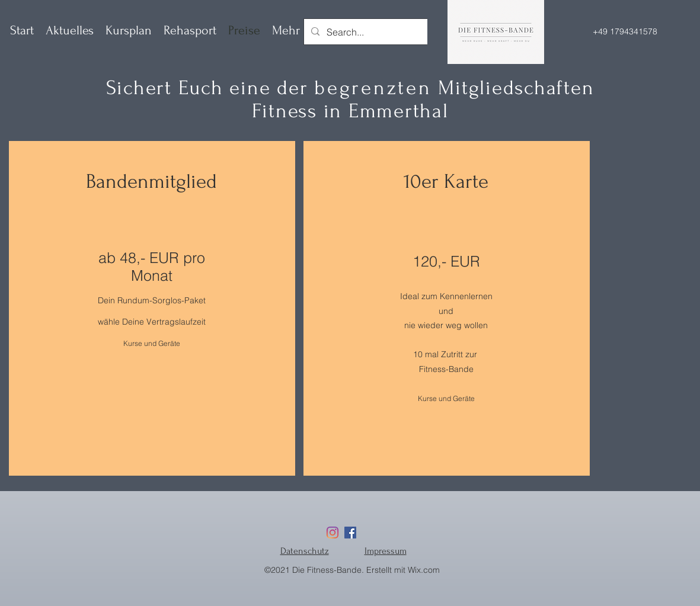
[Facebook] (350, 533)
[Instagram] (333, 533)
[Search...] (393, 32)
